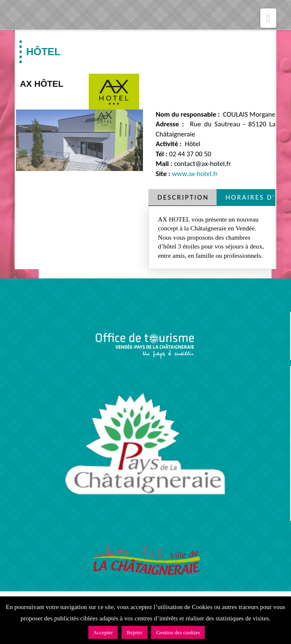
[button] (269, 18)
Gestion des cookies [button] (178, 632)
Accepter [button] (103, 632)
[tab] (183, 197)
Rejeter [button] (135, 632)
